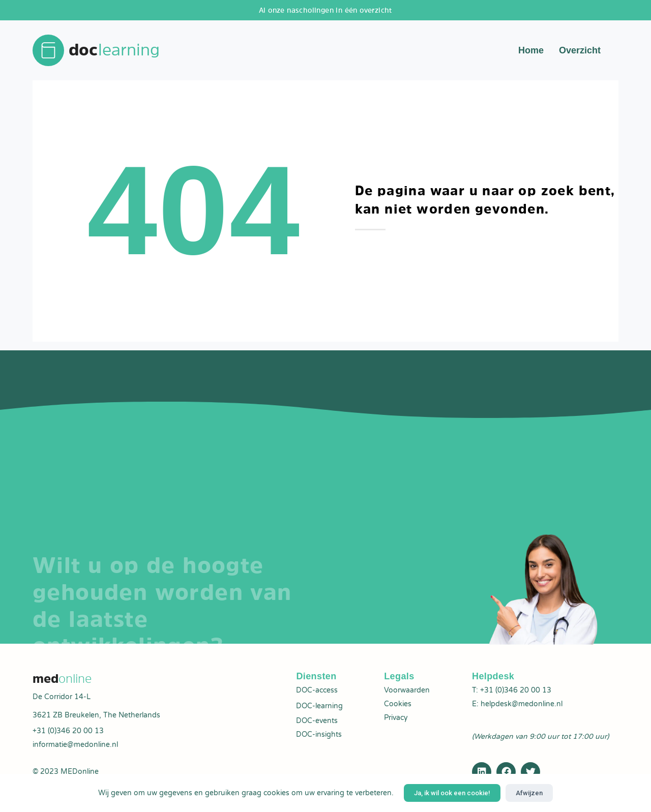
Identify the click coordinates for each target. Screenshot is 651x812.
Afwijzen (529, 793)
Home (531, 51)
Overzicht (580, 51)
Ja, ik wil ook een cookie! (452, 793)
